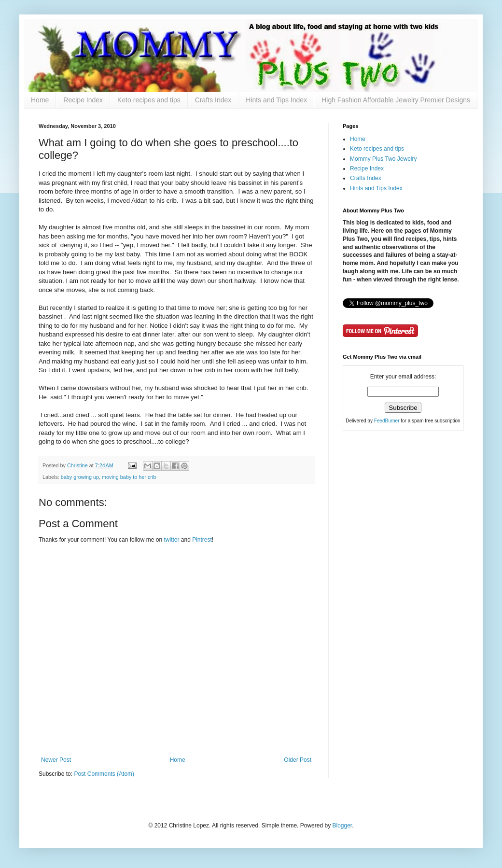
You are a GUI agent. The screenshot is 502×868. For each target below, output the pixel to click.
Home (40, 100)
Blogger (342, 826)
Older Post (298, 760)
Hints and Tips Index (276, 100)
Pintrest (202, 540)
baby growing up (80, 477)
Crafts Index (213, 100)
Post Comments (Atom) (104, 774)
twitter (172, 540)
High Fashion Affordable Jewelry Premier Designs (396, 100)
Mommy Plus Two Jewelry (383, 159)
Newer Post (56, 760)
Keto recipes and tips (149, 100)
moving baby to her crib (129, 477)
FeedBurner (387, 421)
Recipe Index (83, 100)
